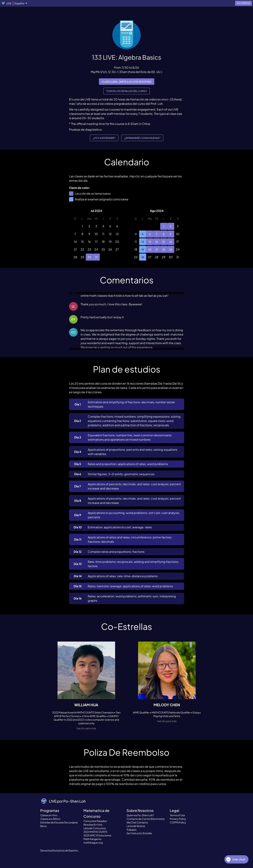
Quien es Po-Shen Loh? (140, 815)
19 (143, 249)
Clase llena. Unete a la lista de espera (127, 82)
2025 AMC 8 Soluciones (97, 835)
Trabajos (132, 830)
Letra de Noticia (136, 826)
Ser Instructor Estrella (139, 833)
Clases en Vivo (49, 815)
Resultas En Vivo (93, 825)
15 (164, 242)
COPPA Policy (178, 822)
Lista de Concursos (95, 828)
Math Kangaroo (92, 839)
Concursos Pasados (95, 821)
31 (96, 257)
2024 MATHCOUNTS (95, 832)
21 (157, 249)
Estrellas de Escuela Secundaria (59, 822)
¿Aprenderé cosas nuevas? (142, 138)
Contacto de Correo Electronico (146, 819)
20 (150, 249)
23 (171, 249)
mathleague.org (93, 842)
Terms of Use (177, 815)
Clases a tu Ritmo (50, 819)
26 (143, 257)
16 (171, 242)
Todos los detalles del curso (127, 91)
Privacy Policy (178, 819)
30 (89, 257)
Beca (43, 826)
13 (150, 242)
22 (164, 249)
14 (157, 242)
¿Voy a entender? (104, 138)
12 (143, 242)
